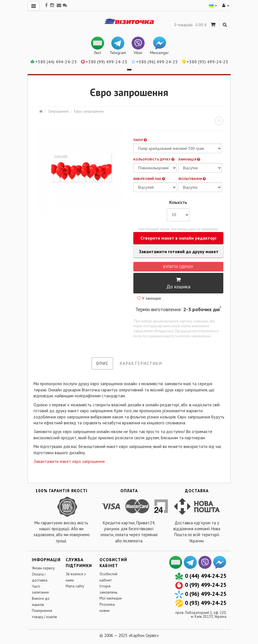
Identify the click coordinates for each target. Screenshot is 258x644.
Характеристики (141, 363)
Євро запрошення (89, 111)
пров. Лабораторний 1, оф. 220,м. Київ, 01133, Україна (201, 615)
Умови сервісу (43, 568)
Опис (102, 363)
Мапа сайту (75, 586)
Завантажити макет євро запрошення (69, 461)
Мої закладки (111, 598)
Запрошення (58, 111)
